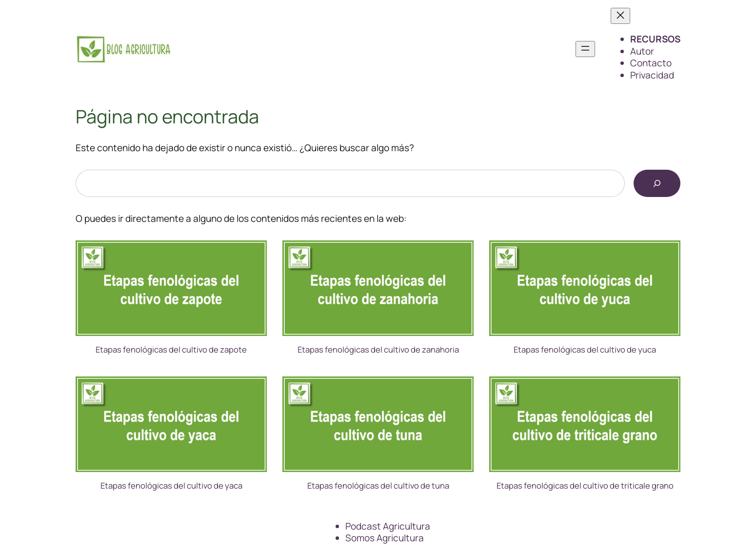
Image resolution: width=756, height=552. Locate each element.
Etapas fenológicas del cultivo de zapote (171, 350)
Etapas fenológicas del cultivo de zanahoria (378, 350)
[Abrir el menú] (585, 49)
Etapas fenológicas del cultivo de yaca (171, 486)
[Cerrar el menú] (620, 16)
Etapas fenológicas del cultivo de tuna (378, 486)
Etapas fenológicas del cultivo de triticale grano (585, 486)
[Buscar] (657, 183)
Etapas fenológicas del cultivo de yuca (585, 350)
